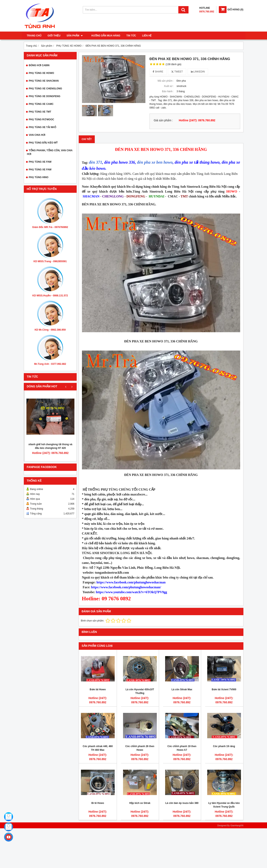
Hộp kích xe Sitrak (140, 803)
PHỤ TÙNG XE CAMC (41, 104)
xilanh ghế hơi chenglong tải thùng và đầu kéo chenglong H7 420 (50, 446)
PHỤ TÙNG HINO (39, 177)
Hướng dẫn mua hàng (103, 36)
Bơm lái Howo (98, 689)
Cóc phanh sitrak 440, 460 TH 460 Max (98, 748)
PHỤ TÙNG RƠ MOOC (42, 119)
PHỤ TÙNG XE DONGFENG (45, 96)
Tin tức (129, 36)
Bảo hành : (168, 91)
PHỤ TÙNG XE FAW (40, 162)
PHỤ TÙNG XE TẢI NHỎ (43, 127)
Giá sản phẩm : (163, 120)
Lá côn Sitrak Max (182, 689)
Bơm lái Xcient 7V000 (224, 689)
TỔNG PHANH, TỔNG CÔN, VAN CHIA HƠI (50, 152)
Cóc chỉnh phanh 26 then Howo (140, 748)
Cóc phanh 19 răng (224, 746)
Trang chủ (34, 36)
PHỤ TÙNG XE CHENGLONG (46, 89)
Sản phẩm (75, 36)
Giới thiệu (54, 36)
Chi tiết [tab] (87, 139)
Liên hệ (144, 36)
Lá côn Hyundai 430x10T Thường (140, 691)
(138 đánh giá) (173, 64)
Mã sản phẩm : (166, 81)
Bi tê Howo (98, 803)
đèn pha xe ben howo (155, 162)
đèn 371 (95, 162)
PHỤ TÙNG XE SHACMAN (44, 81)
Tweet (177, 72)
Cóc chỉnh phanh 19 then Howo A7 (182, 748)
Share (158, 72)
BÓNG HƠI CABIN (39, 65)
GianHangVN (237, 825)
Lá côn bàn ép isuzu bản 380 (182, 803)
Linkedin (198, 72)
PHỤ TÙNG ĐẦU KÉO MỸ (43, 143)
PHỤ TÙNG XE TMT (40, 112)
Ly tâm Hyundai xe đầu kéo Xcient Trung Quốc (224, 805)
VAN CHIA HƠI (37, 135)
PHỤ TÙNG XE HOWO (41, 73)
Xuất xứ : (169, 86)
